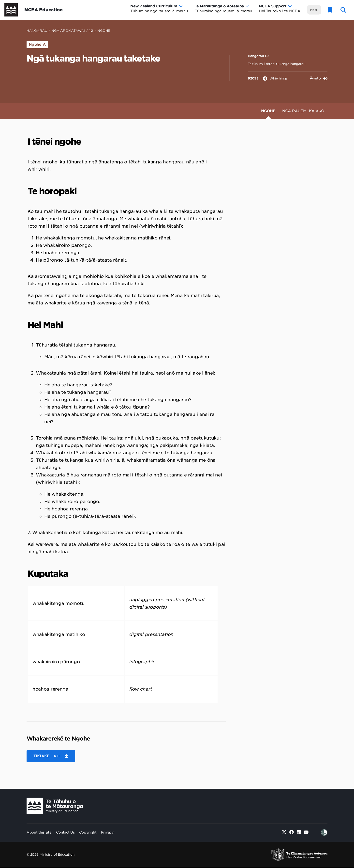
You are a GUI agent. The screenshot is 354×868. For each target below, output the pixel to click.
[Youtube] (306, 832)
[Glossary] (330, 10)
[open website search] (343, 10)
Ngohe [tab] (268, 111)
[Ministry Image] (55, 806)
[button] (51, 756)
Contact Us (65, 832)
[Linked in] (299, 832)
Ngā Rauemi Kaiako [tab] (303, 111)
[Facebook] (292, 832)
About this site (39, 832)
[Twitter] (284, 832)
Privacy (107, 832)
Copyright (88, 832)
